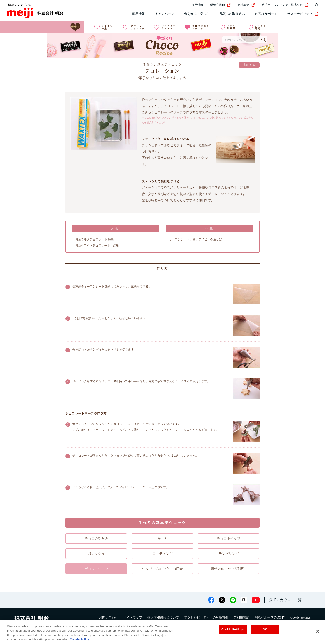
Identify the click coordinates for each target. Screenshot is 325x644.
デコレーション (96, 569)
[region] (162, 632)
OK (265, 629)
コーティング (162, 554)
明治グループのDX (270, 618)
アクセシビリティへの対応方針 (206, 618)
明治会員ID (220, 5)
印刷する (249, 65)
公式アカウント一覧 (285, 600)
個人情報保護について (163, 618)
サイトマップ (133, 618)
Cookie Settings (301, 618)
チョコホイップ (229, 539)
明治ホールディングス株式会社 (285, 5)
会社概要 (246, 5)
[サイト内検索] (316, 5)
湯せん (162, 539)
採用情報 (197, 5)
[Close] (318, 631)
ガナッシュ (96, 554)
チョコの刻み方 (96, 539)
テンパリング (229, 554)
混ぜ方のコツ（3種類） (229, 569)
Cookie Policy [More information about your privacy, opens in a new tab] (79, 639)
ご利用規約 (241, 618)
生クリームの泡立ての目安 (162, 569)
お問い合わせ (109, 618)
